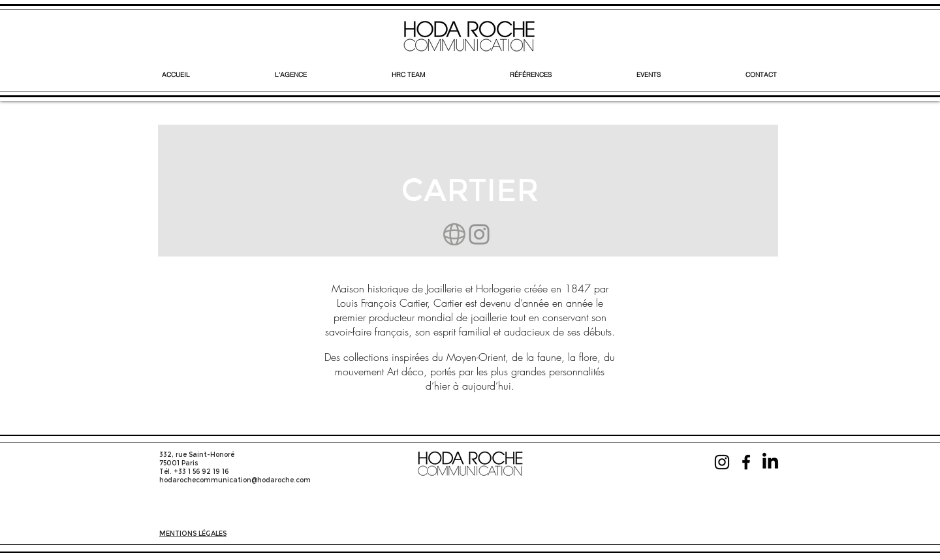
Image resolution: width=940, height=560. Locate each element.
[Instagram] (479, 234)
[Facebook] (746, 462)
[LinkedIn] (770, 462)
